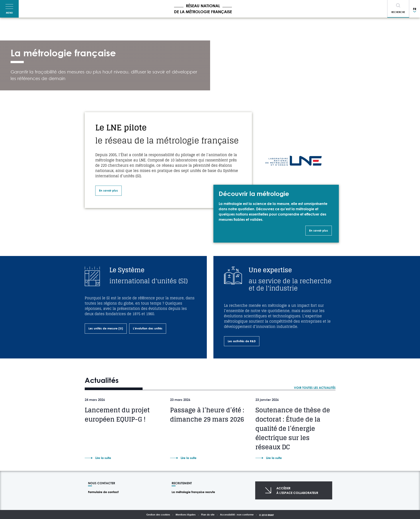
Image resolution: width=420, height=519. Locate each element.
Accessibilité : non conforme (237, 514)
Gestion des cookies (158, 514)
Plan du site (208, 514)
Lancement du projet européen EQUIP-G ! (117, 415)
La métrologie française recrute (193, 492)
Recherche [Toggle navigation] (398, 12)
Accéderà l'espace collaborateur (297, 490)
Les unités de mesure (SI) (106, 328)
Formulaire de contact (103, 492)
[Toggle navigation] (9, 9)
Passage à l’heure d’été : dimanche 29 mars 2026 (207, 415)
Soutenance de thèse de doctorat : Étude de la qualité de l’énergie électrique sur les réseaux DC (293, 429)
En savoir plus (108, 190)
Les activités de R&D (242, 341)
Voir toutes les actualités (315, 388)
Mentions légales (186, 514)
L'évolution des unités (148, 328)
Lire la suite (103, 458)
